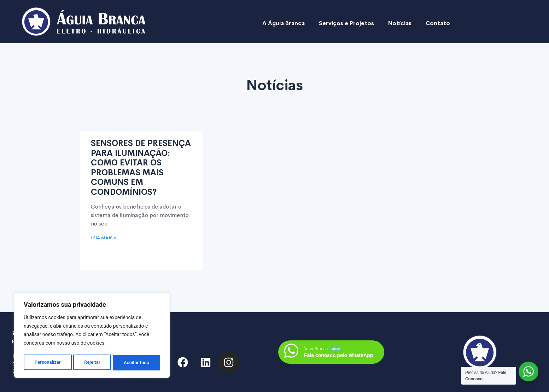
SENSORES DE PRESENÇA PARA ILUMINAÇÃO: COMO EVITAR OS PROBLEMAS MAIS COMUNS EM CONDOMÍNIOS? (141, 168)
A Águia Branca (284, 23)
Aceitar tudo (137, 363)
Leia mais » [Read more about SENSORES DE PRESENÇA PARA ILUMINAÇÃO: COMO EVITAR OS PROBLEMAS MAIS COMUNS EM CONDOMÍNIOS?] (103, 238)
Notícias (400, 23)
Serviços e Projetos (346, 23)
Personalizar (47, 363)
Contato (438, 23)
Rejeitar (92, 363)
